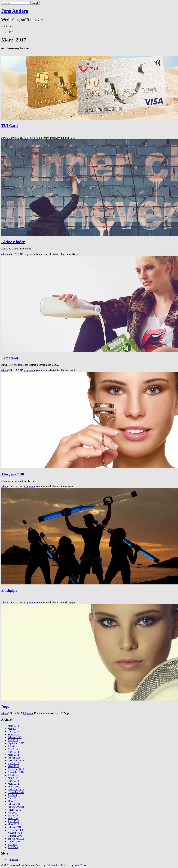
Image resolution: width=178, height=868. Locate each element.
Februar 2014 (15, 758)
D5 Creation (53, 865)
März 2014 (13, 755)
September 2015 (16, 743)
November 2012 (16, 772)
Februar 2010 (15, 827)
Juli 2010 (12, 813)
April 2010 (13, 821)
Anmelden (13, 860)
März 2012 (13, 784)
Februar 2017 (15, 737)
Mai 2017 (13, 729)
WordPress (80, 865)
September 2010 (16, 807)
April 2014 (13, 752)
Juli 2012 (12, 775)
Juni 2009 (13, 847)
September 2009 (16, 839)
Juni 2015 (13, 749)
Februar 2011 (15, 804)
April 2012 (13, 781)
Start (10, 32)
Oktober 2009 (15, 836)
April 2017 (13, 732)
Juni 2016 (13, 740)
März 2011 (13, 801)
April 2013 (13, 763)
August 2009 (14, 842)
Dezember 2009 (16, 830)
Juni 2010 (13, 816)
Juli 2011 (12, 795)
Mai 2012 (13, 778)
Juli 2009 (12, 844)
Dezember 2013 (16, 761)
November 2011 (16, 792)
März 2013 (13, 766)
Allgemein (29, 138)
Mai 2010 (13, 818)
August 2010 (14, 810)
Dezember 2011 (16, 789)
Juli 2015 (12, 746)
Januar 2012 (14, 787)
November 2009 (16, 833)
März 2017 (13, 735)
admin (4, 138)
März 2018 (13, 726)
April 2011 (13, 798)
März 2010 (13, 824)
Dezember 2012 (16, 769)
